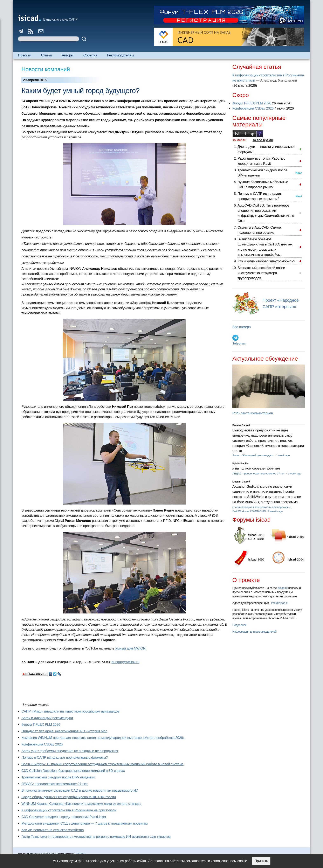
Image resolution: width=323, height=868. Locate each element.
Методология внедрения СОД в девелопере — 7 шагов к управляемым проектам (85, 823)
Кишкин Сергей (241, 425)
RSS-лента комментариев (253, 413)
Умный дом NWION (130, 648)
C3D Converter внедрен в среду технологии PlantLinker (64, 817)
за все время (263, 140)
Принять (261, 861)
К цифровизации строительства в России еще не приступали (69, 810)
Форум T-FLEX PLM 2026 (41, 725)
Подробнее (239, 625)
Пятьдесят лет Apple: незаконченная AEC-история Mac (64, 731)
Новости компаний (46, 69)
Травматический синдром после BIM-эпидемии (58, 777)
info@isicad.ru (280, 603)
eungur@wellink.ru (126, 662)
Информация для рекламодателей (254, 632)
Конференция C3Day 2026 (42, 744)
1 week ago (283, 455)
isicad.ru (283, 588)
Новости (25, 55)
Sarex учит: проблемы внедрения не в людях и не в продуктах (70, 751)
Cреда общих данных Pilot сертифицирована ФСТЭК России (69, 797)
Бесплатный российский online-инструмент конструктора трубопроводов (262, 273)
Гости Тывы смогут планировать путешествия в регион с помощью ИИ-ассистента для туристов (96, 837)
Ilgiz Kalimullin (240, 464)
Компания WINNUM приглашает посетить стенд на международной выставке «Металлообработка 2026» (103, 738)
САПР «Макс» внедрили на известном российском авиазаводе (70, 711)
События (90, 55)
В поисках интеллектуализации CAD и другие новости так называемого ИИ (80, 790)
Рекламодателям (120, 55)
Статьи (46, 55)
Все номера (242, 327)
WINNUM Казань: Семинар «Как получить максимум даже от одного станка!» (81, 804)
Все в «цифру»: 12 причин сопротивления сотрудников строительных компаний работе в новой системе (102, 764)
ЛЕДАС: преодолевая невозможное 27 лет (54, 784)
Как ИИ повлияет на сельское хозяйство (53, 830)
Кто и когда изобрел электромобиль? (266, 261)
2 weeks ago (275, 511)
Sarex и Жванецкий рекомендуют (47, 718)
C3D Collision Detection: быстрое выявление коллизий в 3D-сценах (73, 771)
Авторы (68, 55)
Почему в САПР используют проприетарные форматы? (65, 758)
